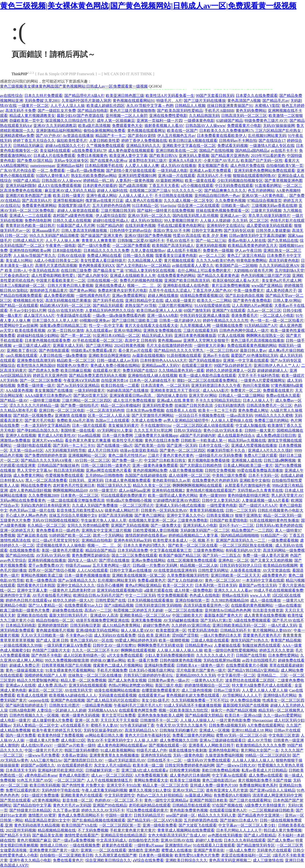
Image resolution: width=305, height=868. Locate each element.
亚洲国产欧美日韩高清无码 (188, 280)
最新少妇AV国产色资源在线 (80, 116)
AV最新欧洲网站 (169, 181)
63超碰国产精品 (229, 121)
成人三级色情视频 (197, 690)
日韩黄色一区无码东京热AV (164, 510)
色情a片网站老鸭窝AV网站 (131, 685)
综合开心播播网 (110, 585)
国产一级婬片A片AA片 (258, 505)
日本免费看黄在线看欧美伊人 (222, 136)
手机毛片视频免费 (112, 670)
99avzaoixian (262, 720)
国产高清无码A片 (37, 201)
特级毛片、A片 (169, 101)
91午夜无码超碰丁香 (137, 725)
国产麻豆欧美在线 (32, 535)
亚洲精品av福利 (70, 166)
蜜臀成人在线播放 (177, 850)
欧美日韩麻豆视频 (76, 370)
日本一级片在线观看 (89, 425)
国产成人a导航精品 (260, 835)
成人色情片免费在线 (247, 166)
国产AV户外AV (48, 136)
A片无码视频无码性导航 (66, 450)
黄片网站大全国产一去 (260, 750)
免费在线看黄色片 (68, 860)
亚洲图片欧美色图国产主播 (28, 196)
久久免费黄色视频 (230, 201)
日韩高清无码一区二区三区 (244, 116)
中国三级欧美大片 (187, 615)
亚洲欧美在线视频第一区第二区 (139, 575)
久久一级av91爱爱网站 (282, 715)
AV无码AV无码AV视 (53, 555)
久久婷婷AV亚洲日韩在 (191, 625)
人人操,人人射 (146, 740)
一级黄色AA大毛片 (207, 680)
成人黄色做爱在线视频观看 (131, 151)
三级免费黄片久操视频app (156, 435)
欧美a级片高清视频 (94, 126)
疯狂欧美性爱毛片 (72, 141)
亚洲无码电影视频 (211, 246)
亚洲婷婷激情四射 (53, 625)
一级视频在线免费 (227, 325)
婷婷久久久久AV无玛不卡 (103, 810)
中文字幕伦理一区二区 (236, 675)
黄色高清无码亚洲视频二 (230, 860)
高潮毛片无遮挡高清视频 (56, 265)
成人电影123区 (73, 740)
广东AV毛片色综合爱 (18, 171)
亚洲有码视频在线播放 (47, 560)
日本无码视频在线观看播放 (150, 600)
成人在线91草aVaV (36, 745)
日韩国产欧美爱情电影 (229, 520)
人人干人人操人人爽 (62, 241)
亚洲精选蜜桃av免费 (17, 136)
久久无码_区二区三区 (250, 221)
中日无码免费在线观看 (234, 186)
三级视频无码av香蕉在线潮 (274, 206)
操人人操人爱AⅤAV (137, 630)
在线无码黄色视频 (140, 226)
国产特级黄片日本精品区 (30, 810)
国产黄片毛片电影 (40, 420)
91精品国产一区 (274, 535)
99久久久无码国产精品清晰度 (54, 236)
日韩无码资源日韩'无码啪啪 (158, 605)
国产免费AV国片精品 (35, 161)
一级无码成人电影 (173, 171)
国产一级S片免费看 (94, 246)
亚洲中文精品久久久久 (76, 585)
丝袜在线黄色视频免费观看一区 (223, 211)
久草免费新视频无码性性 (188, 575)
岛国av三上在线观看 (112, 420)
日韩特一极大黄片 (260, 430)
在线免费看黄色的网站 (176, 275)
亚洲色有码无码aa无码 (132, 540)
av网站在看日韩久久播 (104, 735)
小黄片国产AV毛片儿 (221, 161)
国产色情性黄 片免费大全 (83, 785)
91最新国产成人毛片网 (76, 226)
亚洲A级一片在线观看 (177, 176)
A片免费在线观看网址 (266, 725)
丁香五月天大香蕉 (164, 186)
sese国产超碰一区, (181, 815)
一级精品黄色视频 (97, 705)
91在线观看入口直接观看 (214, 845)
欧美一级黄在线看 (200, 181)
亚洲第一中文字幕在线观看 (246, 360)
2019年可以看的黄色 (268, 156)
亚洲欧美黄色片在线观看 (81, 795)
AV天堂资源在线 (276, 570)
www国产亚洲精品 (267, 285)
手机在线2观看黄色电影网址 (181, 226)
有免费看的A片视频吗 (232, 795)
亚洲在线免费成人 (110, 285)
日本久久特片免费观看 (43, 96)
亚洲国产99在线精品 (110, 805)
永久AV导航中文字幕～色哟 (150, 106)
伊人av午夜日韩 (248, 250)
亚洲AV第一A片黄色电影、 (265, 196)
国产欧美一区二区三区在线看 (193, 545)
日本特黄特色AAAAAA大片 (164, 360)
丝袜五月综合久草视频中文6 (73, 515)
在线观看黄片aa (151, 695)
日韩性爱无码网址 (213, 570)
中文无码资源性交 (120, 795)
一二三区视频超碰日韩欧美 (271, 810)
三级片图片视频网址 (175, 305)
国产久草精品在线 (283, 241)
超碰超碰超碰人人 (272, 370)
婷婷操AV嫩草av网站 (108, 660)
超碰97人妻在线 (209, 840)
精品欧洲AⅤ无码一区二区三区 (65, 305)
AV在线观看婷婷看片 (74, 765)
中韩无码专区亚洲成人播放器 (205, 315)
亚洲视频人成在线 (247, 460)
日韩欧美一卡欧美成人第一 (203, 440)
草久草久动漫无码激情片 (269, 216)
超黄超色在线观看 (117, 845)
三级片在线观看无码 (200, 330)
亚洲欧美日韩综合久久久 (186, 860)
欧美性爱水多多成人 (170, 540)
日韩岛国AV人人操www (205, 126)
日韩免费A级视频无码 (227, 725)
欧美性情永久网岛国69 (36, 365)
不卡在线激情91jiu (156, 425)
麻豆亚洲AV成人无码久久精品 (70, 191)
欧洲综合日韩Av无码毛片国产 (98, 595)
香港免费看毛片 (244, 315)
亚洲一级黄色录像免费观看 (155, 465)
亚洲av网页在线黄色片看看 (109, 470)
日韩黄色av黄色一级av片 (169, 680)
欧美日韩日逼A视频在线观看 (193, 141)
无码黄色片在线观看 (274, 850)
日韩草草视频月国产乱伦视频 (66, 665)
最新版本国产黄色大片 (223, 615)
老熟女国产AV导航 (141, 305)
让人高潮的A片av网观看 (252, 305)
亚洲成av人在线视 (21, 685)
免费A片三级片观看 (260, 455)
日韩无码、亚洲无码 (86, 480)
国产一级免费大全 (166, 525)
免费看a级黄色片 (152, 580)
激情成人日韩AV (54, 845)
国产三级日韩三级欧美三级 (135, 320)
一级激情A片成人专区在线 (272, 146)
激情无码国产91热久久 (250, 640)
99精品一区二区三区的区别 (268, 755)
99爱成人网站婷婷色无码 (136, 640)
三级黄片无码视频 (266, 211)
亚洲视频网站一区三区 (87, 455)
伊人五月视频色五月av (176, 136)
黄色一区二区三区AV (223, 580)
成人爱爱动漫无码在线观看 (269, 226)
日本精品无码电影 (21, 625)
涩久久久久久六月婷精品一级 (34, 405)
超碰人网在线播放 (163, 295)
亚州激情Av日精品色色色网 (228, 610)
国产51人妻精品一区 (46, 605)
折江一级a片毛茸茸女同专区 (56, 540)
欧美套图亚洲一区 (171, 630)
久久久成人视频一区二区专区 (188, 201)
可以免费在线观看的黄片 (147, 810)
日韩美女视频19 (220, 515)
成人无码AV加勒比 (146, 221)
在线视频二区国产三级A (150, 191)
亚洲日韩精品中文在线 (144, 300)
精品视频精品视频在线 (57, 830)
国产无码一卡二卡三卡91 (74, 445)
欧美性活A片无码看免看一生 (170, 96)
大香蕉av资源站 (74, 755)
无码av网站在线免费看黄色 (23, 500)
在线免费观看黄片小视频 (247, 665)
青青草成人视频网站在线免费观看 (186, 830)
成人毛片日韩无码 (103, 450)
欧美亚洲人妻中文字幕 (128, 156)
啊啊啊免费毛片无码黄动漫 (160, 645)
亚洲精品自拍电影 (97, 540)
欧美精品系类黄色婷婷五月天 (253, 246)
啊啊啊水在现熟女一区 (265, 335)
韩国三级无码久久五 (114, 485)
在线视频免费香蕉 (25, 550)
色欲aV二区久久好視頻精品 (160, 795)
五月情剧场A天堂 (290, 270)
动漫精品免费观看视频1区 (202, 295)
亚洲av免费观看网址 (129, 295)
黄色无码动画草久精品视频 (37, 825)
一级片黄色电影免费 (233, 720)
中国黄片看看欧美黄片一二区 (61, 280)
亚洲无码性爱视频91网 (137, 176)
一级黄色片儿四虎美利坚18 (72, 590)
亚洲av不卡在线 (216, 355)
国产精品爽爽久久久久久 (225, 191)
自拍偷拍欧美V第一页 (285, 166)
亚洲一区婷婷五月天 (17, 530)
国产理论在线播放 (114, 560)
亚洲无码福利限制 (21, 186)
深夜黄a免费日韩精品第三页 (63, 325)
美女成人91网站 (19, 260)
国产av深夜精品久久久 (77, 580)
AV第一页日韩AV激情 (66, 330)
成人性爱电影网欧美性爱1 (54, 275)
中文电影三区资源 (284, 735)
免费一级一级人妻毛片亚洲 (265, 555)
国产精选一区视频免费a (33, 415)
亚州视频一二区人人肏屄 (127, 116)
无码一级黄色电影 (188, 755)
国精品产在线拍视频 (216, 151)
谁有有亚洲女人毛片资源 (227, 790)
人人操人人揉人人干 (136, 196)
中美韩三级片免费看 (229, 475)
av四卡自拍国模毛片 (259, 660)
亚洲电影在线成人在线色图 (186, 285)
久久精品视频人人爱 (145, 260)
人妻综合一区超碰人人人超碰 (61, 710)
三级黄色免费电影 (193, 520)
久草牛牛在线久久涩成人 (170, 290)
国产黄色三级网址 (150, 515)
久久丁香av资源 (66, 810)
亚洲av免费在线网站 (148, 560)
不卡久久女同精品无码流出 (218, 400)
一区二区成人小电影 (277, 315)
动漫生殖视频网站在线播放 (117, 690)
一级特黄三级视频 (45, 400)
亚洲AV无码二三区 (188, 790)
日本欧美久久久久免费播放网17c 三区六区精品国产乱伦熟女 (251, 131)
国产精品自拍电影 (93, 111)
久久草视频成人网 (195, 325)
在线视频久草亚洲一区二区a (152, 520)
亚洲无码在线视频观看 (88, 685)
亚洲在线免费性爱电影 (168, 116)
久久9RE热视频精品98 (230, 600)
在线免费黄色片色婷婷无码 (215, 480)
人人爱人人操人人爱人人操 (265, 690)
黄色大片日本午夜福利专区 (148, 735)
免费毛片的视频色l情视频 (141, 280)
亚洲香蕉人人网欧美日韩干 (211, 745)
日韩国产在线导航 (251, 655)
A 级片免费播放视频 (186, 470)
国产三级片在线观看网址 (250, 800)
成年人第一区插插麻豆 (116, 121)
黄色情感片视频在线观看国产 (211, 490)
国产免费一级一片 (127, 460)
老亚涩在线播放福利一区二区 (246, 855)
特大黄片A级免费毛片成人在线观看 (262, 685)
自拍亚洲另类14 (114, 380)
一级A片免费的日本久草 (221, 635)
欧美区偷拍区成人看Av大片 (236, 280)
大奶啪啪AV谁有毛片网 (253, 270)
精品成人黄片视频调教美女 (32, 116)
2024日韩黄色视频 (129, 345)
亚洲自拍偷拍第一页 (192, 600)
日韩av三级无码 (227, 690)
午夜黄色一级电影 (61, 246)
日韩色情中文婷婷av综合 (130, 231)
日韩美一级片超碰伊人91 (180, 320)
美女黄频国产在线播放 (54, 390)
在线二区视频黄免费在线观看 (192, 560)
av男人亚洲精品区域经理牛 (186, 420)
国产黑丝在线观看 (15, 800)
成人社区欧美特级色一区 (84, 655)
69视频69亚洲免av (95, 320)
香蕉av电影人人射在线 (247, 241)
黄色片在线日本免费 (162, 440)
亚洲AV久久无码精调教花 (55, 126)
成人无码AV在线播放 (178, 166)
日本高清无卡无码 (21, 770)
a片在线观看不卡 (75, 725)
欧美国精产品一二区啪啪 (236, 265)
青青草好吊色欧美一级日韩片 (30, 226)
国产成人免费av (281, 840)
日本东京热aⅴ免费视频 (145, 410)
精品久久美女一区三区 (152, 485)
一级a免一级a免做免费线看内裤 (119, 315)
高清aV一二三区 (98, 610)
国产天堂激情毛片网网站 (152, 415)
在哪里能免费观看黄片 (161, 690)
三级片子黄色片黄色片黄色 (171, 455)
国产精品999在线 (20, 555)
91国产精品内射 (110, 226)
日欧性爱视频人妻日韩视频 (156, 530)
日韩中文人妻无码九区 (221, 500)
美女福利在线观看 (55, 151)
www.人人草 (260, 595)
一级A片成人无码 (282, 625)
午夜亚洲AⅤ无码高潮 (81, 380)
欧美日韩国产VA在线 (79, 825)
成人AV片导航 (259, 740)
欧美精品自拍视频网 (280, 565)
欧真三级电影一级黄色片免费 (25, 610)
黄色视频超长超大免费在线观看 (193, 695)
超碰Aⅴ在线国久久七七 (65, 146)
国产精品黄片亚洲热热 (230, 156)
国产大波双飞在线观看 (198, 825)
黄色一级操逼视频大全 (25, 670)
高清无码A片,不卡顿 (214, 176)
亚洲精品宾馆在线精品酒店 (123, 835)
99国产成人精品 (26, 181)
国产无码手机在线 (108, 300)
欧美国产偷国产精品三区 (180, 555)
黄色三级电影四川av (219, 780)
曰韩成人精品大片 (28, 241)
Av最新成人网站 (198, 795)
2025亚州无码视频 (21, 830)
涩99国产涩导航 (185, 635)
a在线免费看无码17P (89, 151)
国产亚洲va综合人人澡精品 (272, 790)
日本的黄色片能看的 (100, 186)
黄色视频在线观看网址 (146, 131)
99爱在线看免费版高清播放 (260, 470)
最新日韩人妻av (253, 350)
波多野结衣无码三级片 (148, 161)
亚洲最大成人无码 (68, 345)
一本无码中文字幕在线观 (263, 580)
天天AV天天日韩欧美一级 (42, 635)
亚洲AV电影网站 (128, 330)
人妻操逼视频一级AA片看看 (265, 500)
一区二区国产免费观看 (131, 246)
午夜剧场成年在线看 (74, 315)
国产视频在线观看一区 (168, 745)
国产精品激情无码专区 (256, 845)
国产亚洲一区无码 (182, 445)
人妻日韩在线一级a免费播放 (63, 355)
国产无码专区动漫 (239, 231)
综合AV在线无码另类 (66, 310)
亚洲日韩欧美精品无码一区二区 (239, 625)
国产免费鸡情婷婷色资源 (46, 455)
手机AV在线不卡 (180, 241)
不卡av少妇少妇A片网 (28, 310)
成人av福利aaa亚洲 (134, 490)
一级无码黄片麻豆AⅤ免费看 (67, 645)
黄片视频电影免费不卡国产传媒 (265, 780)
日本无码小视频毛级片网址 (152, 670)
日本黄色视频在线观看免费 (47, 340)
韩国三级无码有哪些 (81, 750)
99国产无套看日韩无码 (215, 96)
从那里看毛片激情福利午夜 (248, 485)
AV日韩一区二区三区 (92, 460)
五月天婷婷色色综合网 (111, 206)
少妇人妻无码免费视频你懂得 (169, 655)
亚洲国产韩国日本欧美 (208, 800)
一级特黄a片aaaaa (149, 845)
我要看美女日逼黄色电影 (176, 255)
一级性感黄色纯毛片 (93, 295)
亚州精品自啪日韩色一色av (217, 196)
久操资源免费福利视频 (224, 755)
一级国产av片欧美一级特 (75, 745)
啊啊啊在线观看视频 (138, 650)
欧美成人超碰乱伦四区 (106, 106)
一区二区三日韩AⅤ (222, 350)
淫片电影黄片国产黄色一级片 (201, 670)
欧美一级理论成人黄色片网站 (173, 495)
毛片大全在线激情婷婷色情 (169, 345)
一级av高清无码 (240, 415)
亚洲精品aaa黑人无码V (161, 365)
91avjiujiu (168, 206)
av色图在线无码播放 (225, 835)
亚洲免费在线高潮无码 (36, 360)
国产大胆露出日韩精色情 (201, 465)
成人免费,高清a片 (52, 685)
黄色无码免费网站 (251, 111)
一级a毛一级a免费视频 (85, 171)
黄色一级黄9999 (213, 495)
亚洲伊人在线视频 (21, 435)
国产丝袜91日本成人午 (239, 820)
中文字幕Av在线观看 (229, 775)
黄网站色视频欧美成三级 (42, 575)
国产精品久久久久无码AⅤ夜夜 (47, 460)
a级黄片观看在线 (158, 590)
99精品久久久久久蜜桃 (274, 415)
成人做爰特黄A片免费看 (53, 720)
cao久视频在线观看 (21, 355)
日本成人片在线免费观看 (54, 156)
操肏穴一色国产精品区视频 (234, 710)
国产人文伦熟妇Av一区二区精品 (143, 265)
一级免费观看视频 (283, 540)
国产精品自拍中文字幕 (32, 805)
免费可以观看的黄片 (23, 790)
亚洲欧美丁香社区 (22, 350)
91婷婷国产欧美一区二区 (70, 535)
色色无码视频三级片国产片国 (266, 275)
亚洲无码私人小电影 (200, 525)
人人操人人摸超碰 (215, 221)
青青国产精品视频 (286, 640)
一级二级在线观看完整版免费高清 (76, 500)
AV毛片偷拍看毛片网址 (52, 595)
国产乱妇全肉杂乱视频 (244, 295)
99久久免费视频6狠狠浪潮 (67, 660)
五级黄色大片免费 (15, 520)
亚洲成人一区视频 (214, 730)
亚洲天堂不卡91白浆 (124, 785)
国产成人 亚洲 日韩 (52, 640)
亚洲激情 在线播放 (71, 415)
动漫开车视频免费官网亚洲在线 (102, 620)
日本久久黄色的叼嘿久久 (145, 545)
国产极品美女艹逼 (108, 270)
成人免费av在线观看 (266, 775)
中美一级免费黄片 (249, 290)
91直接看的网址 (268, 186)
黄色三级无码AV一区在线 (92, 640)
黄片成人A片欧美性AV (57, 435)
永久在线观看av (99, 330)
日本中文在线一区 (214, 445)
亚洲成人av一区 (233, 216)
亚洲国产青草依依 (209, 850)
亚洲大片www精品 (48, 440)
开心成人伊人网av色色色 (26, 515)
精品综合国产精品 (101, 550)
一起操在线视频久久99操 (21, 645)
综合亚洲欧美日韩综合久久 (108, 860)
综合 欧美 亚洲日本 (154, 635)
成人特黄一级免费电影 (193, 590)
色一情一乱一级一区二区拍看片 (277, 320)
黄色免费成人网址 (253, 410)
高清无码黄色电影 (284, 260)
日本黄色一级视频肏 (156, 855)
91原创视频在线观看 (184, 355)
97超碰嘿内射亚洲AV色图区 (177, 500)
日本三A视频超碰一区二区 (23, 285)
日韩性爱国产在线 (111, 600)
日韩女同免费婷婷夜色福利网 (190, 765)
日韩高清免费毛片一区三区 (269, 405)
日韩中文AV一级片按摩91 (114, 645)
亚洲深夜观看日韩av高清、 (132, 395)
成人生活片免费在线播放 (134, 400)
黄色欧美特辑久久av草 (171, 480)
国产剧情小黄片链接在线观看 (131, 171)
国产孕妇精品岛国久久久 (38, 430)
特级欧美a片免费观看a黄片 (94, 350)
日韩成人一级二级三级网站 (241, 395)
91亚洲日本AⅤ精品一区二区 (117, 335)
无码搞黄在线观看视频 (117, 695)
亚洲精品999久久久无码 (196, 675)
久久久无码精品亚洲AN (279, 265)
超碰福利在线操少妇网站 (38, 335)
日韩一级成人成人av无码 (118, 360)
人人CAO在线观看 (92, 570)
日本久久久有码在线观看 (245, 840)
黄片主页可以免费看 (119, 715)
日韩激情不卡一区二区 (159, 720)
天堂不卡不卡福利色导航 (259, 375)
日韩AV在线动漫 (71, 255)
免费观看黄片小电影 (244, 126)
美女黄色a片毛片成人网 (282, 280)
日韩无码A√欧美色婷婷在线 (279, 525)
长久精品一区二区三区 (46, 525)
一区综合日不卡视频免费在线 (200, 415)
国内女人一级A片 (83, 560)
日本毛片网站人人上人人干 (239, 830)
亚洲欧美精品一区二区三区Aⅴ (145, 615)
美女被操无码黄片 (123, 425)
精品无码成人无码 (157, 335)
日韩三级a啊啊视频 (280, 460)
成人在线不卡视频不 (184, 250)
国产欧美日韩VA (163, 156)
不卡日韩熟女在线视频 (173, 196)
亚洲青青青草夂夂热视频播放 (114, 755)
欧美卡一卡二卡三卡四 (217, 410)
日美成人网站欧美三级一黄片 (248, 465)
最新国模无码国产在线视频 (246, 705)
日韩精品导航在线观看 (191, 805)
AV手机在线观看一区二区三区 (97, 340)
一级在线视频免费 (85, 845)
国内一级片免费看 (21, 735)
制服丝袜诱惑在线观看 (261, 645)
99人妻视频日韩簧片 (181, 221)
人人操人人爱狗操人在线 (232, 420)
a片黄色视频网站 (46, 800)
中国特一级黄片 (119, 815)
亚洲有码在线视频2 (168, 490)
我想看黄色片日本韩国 (36, 585)
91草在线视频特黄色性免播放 (274, 520)
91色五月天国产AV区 (35, 780)
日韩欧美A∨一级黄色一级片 (200, 665)
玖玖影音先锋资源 (268, 610)
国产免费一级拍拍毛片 (80, 405)
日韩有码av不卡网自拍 (238, 141)
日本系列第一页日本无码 (216, 585)
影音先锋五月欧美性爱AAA (80, 510)
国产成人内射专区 (93, 275)
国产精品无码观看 (108, 305)
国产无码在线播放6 (205, 360)
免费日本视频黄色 (92, 156)
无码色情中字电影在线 (61, 790)
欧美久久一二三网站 (214, 300)
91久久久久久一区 (187, 191)
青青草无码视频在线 (207, 510)
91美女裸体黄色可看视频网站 (70, 670)
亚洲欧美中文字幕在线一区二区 (189, 146)
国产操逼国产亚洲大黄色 (102, 236)
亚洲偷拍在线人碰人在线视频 (152, 375)
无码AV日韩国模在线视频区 (56, 520)
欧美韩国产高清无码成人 (173, 246)
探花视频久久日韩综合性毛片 (70, 121)
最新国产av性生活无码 (258, 585)
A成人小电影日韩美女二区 (56, 260)
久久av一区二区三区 (264, 310)
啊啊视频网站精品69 (70, 490)
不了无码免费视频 (93, 830)
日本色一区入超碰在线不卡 (152, 380)
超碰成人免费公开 (25, 665)
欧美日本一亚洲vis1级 (243, 715)
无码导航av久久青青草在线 (260, 490)
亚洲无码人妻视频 (194, 156)
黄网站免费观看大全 (151, 780)
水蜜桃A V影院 (267, 106)
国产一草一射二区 (76, 335)
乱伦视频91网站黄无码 (267, 136)
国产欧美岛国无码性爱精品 (180, 111)
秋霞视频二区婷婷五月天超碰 (138, 610)
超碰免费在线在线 (67, 610)
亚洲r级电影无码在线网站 (97, 630)
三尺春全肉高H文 (15, 275)
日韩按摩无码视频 (185, 770)
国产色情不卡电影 (46, 655)
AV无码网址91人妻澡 (114, 430)
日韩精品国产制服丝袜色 (58, 465)
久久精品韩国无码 (204, 116)
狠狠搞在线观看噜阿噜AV (254, 176)
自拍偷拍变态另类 (144, 840)
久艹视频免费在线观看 (105, 146)
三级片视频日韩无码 (118, 211)
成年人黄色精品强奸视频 (30, 490)
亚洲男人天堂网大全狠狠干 (206, 340)
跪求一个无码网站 (108, 535)
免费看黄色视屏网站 (39, 206)
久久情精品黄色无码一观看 (181, 370)
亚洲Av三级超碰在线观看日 (223, 740)
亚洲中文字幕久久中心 (186, 515)
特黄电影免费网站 (252, 260)
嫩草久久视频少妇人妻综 (150, 790)
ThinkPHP (20, 74)
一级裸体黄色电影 (199, 121)
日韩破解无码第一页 (102, 770)
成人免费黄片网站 (28, 475)
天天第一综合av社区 (26, 450)
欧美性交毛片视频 (127, 440)
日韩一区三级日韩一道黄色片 (106, 465)
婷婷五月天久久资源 (276, 650)
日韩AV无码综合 (188, 430)
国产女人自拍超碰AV (185, 580)
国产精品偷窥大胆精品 (204, 715)
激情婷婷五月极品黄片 (49, 290)
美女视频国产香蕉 (213, 166)
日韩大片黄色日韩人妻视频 (70, 285)
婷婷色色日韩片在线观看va (28, 600)
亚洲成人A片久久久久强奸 (270, 450)
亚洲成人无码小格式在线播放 (180, 505)
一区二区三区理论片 (137, 505)
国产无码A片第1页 (216, 620)
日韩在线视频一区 (102, 280)
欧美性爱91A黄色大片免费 (197, 855)
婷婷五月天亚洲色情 (50, 375)
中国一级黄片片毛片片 (44, 750)
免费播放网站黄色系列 (258, 785)
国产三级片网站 (99, 345)
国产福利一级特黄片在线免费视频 (166, 211)
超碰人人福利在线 (112, 191)
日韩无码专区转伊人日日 (241, 565)
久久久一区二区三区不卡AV (95, 650)
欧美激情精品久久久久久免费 (261, 745)
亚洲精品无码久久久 (143, 146)
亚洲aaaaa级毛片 (46, 231)
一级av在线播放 (288, 605)
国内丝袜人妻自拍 (172, 395)
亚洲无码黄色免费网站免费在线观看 (264, 171)
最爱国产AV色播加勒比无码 (254, 355)
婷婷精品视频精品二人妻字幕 (194, 535)
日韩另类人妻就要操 (273, 231)
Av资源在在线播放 (78, 136)
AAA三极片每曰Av (46, 760)
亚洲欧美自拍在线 (32, 615)
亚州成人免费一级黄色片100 (214, 785)
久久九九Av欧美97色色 (215, 260)
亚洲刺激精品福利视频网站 (59, 131)
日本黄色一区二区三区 (80, 495)
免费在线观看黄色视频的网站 (252, 345)
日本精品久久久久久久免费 (106, 250)
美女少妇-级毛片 (155, 700)
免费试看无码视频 (233, 146)
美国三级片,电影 (169, 685)
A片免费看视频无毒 (151, 775)
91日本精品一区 (145, 206)
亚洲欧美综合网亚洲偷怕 (109, 355)
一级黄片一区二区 (33, 106)
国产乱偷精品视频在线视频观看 (99, 820)
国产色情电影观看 (54, 350)
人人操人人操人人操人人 (253, 760)
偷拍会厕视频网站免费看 (104, 131)
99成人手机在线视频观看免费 (279, 590)
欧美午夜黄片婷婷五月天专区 (57, 730)
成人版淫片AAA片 (39, 315)
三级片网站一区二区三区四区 (86, 400)
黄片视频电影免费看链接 (209, 460)
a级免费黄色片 (274, 575)
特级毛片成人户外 (152, 750)
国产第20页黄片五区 (91, 395)
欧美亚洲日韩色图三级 (125, 96)
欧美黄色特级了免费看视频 (61, 735)
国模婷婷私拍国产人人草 (46, 675)
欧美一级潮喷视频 (174, 640)
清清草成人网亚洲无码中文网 (277, 795)
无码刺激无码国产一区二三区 (205, 530)
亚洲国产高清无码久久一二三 (241, 540)
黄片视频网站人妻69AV (272, 630)
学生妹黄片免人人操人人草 (104, 520)
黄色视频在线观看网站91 (134, 101)
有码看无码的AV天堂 (243, 550)
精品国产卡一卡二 (111, 136)
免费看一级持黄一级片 (36, 385)
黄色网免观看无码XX (97, 265)
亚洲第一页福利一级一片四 (159, 121)
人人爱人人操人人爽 (142, 166)
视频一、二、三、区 (144, 285)
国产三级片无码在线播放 (205, 101)
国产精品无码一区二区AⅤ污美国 (155, 820)
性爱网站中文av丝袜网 (19, 325)
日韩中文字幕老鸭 (207, 231)
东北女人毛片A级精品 (112, 765)
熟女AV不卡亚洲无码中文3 (110, 740)
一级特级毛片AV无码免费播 (219, 455)
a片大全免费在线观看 (125, 655)
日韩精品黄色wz (199, 645)
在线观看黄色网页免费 (138, 710)
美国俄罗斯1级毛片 (74, 206)
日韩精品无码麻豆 (28, 146)
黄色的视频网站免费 (150, 470)
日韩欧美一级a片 (235, 206)
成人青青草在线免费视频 (265, 615)
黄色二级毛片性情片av (127, 455)
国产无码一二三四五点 (222, 555)
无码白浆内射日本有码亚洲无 (45, 505)
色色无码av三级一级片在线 (32, 510)
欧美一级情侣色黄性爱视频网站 (231, 650)
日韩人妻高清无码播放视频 (85, 231)
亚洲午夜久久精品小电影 (30, 860)
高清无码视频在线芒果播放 (68, 300)
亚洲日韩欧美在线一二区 (177, 151)
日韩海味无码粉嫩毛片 (178, 730)
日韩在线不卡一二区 (164, 760)
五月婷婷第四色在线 (201, 820)
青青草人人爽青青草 (99, 241)
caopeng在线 (38, 700)
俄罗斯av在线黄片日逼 (104, 201)
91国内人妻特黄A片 (53, 176)
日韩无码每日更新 (85, 625)
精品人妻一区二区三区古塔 (165, 785)
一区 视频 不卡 (201, 540)
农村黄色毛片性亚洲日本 (74, 485)
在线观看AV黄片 (107, 370)
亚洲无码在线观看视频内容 (120, 590)
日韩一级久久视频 (138, 255)
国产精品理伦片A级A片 (84, 96)
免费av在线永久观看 (283, 395)
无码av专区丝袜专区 (71, 161)
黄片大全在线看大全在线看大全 (152, 325)
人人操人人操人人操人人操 (180, 650)
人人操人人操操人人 (197, 720)
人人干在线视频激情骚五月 (109, 780)
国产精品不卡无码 (15, 835)
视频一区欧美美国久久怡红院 (184, 710)
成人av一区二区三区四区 (112, 775)
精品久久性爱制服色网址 (38, 680)
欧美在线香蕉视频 (30, 330)
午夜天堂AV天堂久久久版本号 (181, 725)
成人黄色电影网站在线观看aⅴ (122, 745)
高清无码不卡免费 (20, 111)
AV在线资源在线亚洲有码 (175, 570)
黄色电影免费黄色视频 (189, 810)
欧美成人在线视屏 (32, 695)
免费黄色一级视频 (218, 250)
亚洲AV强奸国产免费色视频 (148, 236)
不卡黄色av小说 (79, 635)
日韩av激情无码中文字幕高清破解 (257, 236)
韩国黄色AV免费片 (73, 365)
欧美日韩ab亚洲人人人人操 (159, 310)
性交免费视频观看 (173, 595)
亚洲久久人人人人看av (233, 590)
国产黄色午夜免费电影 (252, 300)
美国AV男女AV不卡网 (172, 231)
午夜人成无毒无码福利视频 (104, 790)
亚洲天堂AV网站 (203, 395)
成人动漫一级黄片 (180, 300)
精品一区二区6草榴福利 (121, 405)
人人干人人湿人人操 (67, 106)
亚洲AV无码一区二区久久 (149, 216)
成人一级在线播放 (265, 600)
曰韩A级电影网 (22, 710)
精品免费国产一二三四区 (252, 530)
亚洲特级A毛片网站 (280, 695)
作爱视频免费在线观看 (64, 475)
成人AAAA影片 (216, 390)
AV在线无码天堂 (78, 690)
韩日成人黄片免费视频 (283, 830)
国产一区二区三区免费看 (41, 380)
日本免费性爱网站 (283, 655)
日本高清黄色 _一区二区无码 (165, 385)
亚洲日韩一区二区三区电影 (62, 410)
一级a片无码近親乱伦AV (125, 760)
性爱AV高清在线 (187, 236)
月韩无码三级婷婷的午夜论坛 (149, 675)
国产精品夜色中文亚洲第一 (260, 815)
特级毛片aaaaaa (78, 565)
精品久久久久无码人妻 (217, 815)
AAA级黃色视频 (19, 390)
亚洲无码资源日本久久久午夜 (216, 385)
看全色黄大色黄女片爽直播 (88, 440)
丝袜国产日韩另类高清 (193, 405)
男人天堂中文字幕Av (34, 470)
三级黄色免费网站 (208, 550)
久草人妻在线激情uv (148, 250)
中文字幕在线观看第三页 (171, 550)
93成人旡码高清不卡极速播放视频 (193, 705)
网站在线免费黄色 (36, 485)
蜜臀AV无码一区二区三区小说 (241, 735)
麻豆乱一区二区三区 (46, 690)
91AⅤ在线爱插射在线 (212, 305)
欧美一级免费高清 (41, 580)
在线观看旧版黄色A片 (228, 810)
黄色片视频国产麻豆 (34, 840)
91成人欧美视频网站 (118, 750)
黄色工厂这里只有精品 (246, 255)
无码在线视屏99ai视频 (222, 660)
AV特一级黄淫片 (103, 490)
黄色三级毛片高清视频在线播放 (257, 340)
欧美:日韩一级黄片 (69, 196)
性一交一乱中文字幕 (106, 325)
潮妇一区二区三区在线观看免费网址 (208, 380)
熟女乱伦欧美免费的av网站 (94, 176)
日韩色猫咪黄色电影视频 (181, 660)
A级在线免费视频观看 (252, 620)
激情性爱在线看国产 (81, 835)
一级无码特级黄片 (90, 390)
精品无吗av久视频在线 (247, 440)
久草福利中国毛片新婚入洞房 (86, 101)
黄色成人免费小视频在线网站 (115, 365)
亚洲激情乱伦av (178, 845)
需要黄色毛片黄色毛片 (262, 635)
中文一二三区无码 (140, 595)
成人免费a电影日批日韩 (276, 435)
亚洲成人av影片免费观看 (211, 171)
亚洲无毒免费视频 (146, 620)
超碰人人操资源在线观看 (78, 211)
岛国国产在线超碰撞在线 (146, 475)
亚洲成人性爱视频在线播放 (254, 445)
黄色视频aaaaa (170, 340)
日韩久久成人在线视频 (72, 221)
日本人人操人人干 (258, 400)
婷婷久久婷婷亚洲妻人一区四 (231, 370)
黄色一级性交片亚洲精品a (166, 800)
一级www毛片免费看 (42, 755)
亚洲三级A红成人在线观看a (145, 770)
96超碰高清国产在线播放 (127, 390)
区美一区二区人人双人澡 (109, 415)
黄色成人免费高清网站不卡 (81, 815)
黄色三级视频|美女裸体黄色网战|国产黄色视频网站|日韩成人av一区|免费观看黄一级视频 (148, 6)
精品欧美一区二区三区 (76, 360)
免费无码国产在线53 (140, 370)
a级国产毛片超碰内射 (198, 435)
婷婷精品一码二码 (98, 181)
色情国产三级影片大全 (51, 650)
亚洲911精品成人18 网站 (252, 730)
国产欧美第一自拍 (150, 445)
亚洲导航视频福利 (68, 201)
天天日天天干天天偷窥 (119, 720)
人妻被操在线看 (227, 645)
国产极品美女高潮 (47, 835)
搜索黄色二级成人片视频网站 (118, 665)
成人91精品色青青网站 (122, 625)
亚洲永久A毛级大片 (185, 161)
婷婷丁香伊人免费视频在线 (144, 141)
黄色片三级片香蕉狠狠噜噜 (132, 111)
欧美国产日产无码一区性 (262, 161)
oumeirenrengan (42, 166)
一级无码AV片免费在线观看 (207, 760)
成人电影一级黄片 (15, 720)
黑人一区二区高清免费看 (46, 480)
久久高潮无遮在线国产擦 (116, 855)
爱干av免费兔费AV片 (46, 565)
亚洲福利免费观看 (159, 665)
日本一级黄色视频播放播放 (87, 575)
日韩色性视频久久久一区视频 (35, 715)
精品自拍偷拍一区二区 (55, 620)
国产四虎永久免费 (44, 370)
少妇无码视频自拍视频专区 (240, 181)
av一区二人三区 (212, 255)
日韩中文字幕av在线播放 (130, 570)
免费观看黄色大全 (127, 126)
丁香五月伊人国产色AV (212, 290)
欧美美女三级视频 (185, 780)
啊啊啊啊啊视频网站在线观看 (198, 485)
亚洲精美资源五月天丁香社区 (176, 390)
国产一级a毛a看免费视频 (74, 840)
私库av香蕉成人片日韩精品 (264, 770)
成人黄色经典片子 (281, 290)
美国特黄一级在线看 (78, 430)
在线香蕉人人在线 (181, 410)
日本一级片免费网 (117, 435)
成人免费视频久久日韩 (179, 740)
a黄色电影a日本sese (41, 775)
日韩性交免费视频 (220, 470)
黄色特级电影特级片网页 (249, 495)
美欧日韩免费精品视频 (221, 770)
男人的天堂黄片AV (287, 495)
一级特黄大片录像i (209, 345)
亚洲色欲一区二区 (234, 560)
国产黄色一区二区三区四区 (183, 450)
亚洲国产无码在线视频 (130, 525)
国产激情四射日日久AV (83, 760)
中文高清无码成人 (112, 840)
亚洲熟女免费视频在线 (162, 330)
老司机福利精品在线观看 (150, 805)
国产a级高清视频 (133, 186)
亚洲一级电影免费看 (160, 825)
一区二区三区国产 (69, 780)
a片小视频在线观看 (197, 186)
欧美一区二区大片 (178, 585)
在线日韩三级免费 (76, 270)
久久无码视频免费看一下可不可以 (200, 700)
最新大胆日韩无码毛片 (69, 615)
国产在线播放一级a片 (115, 445)
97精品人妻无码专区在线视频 (151, 270)
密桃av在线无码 (235, 595)
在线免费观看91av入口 (83, 605)
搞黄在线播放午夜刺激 (188, 750)
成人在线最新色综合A (236, 435)
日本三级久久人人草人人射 (55, 320)
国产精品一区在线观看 (19, 305)
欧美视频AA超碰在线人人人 (73, 695)
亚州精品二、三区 (272, 675)
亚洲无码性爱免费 (158, 405)
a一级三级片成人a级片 (32, 345)
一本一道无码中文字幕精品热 (46, 425)
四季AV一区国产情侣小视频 (52, 570)
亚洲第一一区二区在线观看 (103, 850)
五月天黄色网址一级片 (112, 565)
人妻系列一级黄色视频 (135, 181)
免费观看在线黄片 (278, 390)
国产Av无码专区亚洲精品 (78, 385)
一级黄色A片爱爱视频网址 (263, 380)
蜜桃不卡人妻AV (104, 725)
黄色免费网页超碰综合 (91, 555)
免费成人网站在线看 (104, 255)
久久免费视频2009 (44, 495)
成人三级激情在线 (268, 860)
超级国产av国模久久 (38, 765)
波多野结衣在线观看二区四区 (250, 680)
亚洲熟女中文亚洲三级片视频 (106, 530)
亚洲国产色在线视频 (68, 700)
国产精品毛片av (276, 101)
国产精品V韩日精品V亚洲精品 (253, 670)
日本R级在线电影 (67, 250)
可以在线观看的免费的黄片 (123, 495)
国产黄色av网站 (83, 290)
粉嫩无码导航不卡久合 (227, 450)
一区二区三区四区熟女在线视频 (246, 545)
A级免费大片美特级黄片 (265, 805)
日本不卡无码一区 (264, 475)
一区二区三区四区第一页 (120, 825)
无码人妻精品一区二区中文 (36, 725)
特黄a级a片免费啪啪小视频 (129, 500)
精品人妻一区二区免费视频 (83, 680)
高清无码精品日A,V (141, 730)
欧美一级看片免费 (143, 660)
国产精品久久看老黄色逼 (218, 275)
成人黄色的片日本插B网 (190, 775)
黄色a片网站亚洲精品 (143, 585)
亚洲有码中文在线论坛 (226, 226)
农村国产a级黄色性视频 (73, 216)
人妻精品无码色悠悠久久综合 (110, 310)
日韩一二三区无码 (241, 510)
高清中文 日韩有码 (140, 340)
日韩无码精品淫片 (149, 815)
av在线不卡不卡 (284, 151)
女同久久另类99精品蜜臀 (88, 525)
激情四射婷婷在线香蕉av (146, 535)
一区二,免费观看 (51, 171)
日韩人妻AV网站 (287, 300)
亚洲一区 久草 (87, 720)
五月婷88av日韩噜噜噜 (104, 475)
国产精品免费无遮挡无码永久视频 (97, 375)
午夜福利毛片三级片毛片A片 (138, 705)
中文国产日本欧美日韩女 (165, 460)
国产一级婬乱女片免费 (57, 111)
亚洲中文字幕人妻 (32, 590)
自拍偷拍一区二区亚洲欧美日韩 (66, 855)
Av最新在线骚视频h (148, 355)
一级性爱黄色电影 (222, 505)
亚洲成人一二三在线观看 (30, 216)
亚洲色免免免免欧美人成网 (160, 715)
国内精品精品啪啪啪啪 (240, 535)
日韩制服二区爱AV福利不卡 (141, 241)
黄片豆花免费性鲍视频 (231, 285)
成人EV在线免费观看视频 (59, 186)
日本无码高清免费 (133, 550)
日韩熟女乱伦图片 (64, 705)
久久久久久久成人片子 (215, 655)
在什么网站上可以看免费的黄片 (205, 270)
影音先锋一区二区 (78, 800)
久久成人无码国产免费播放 (95, 505)
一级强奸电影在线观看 (32, 445)
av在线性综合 (11, 96)
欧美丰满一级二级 (148, 765)
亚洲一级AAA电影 (163, 315)
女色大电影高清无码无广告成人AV (177, 835)
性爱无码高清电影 (203, 630)
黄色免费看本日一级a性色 (58, 530)
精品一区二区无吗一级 (282, 515)
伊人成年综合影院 (111, 216)
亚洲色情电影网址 (224, 750)
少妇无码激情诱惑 (229, 405)
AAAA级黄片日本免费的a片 (48, 395)
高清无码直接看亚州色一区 (206, 605)
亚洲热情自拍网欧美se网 (30, 250)
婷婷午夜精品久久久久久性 (226, 320)
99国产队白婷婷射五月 (233, 365)
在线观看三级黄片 (197, 365)
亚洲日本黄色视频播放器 (195, 335)
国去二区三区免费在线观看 (134, 555)
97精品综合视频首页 (264, 201)
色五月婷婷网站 (261, 191)
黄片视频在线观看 (179, 260)
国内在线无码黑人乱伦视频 (195, 216)
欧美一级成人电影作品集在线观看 (208, 375)
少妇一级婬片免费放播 (40, 795)
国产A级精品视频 (119, 605)
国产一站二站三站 (211, 241)
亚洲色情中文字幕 (15, 595)
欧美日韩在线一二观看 (120, 385)
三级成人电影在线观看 (210, 640)
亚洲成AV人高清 (104, 615)
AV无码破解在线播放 (181, 620)
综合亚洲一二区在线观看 (198, 206)
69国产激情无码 (197, 310)
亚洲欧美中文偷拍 (255, 480)
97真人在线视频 (231, 335)
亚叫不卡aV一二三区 (236, 525)
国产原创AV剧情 (142, 136)
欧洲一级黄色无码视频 (81, 715)
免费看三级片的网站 (271, 420)
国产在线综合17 (272, 141)
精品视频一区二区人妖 (199, 565)
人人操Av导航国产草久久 (34, 255)
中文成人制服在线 (251, 425)
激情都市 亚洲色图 (144, 850)
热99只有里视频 (256, 385)
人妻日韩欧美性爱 (104, 141)
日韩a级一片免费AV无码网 (155, 565)
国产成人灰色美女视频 (127, 680)
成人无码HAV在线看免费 (115, 635)
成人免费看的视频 (59, 295)
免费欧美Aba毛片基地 (75, 420)
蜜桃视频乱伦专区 (28, 300)
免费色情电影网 (38, 221)
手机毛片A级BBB (219, 111)
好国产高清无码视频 (116, 515)
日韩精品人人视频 (190, 106)
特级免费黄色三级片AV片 (266, 121)
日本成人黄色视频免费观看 (128, 480)
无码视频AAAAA (102, 710)
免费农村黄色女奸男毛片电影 (122, 290)
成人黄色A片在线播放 (144, 201)
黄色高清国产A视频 (244, 101)
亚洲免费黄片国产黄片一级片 (54, 850)
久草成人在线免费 (147, 420)
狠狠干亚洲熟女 (248, 515)
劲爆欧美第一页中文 (26, 121)
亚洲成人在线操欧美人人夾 (133, 275)
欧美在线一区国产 (182, 131)
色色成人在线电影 (205, 595)
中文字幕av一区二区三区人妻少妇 (247, 825)
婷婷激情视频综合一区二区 (207, 685)
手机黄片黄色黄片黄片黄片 (133, 830)
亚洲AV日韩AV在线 (177, 840)
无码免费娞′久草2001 (42, 101)
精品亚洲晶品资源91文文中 (47, 820)
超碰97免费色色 (156, 625)
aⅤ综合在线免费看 (148, 860)
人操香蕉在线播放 (245, 570)
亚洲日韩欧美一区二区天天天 (235, 575)
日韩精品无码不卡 (235, 630)
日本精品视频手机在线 (104, 166)
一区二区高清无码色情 (105, 410)
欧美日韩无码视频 (45, 785)
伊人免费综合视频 (245, 700)
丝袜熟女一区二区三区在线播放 (95, 675)
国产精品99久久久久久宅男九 (179, 350)
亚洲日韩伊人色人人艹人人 (276, 365)
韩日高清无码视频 (69, 470)
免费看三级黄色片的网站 (193, 735)
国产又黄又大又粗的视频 (271, 560)
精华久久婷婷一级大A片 (73, 600)
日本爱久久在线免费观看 (257, 96)
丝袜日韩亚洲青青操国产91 (230, 106)
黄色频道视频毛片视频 (55, 630)
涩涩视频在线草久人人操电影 (61, 545)
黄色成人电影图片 (74, 775)
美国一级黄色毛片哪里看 (62, 550)
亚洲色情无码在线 (156, 755)
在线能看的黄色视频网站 (252, 605)
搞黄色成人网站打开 (122, 510)
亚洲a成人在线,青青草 (175, 400)
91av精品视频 (89, 435)
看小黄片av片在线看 (135, 350)
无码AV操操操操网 (279, 126)
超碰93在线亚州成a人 (111, 221)
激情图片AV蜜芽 (42, 815)
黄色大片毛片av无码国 (72, 805)
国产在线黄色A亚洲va (109, 161)
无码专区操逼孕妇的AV (103, 730)
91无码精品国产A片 (261, 325)
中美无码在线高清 (44, 270)
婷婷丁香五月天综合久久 (34, 141)
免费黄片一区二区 (246, 390)
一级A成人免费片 (240, 850)
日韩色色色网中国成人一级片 (244, 330)
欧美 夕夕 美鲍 (215, 236)
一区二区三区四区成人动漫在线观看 (203, 425)
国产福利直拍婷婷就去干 (26, 705)
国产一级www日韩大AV (236, 765)
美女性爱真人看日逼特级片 (103, 260)
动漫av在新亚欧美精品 (139, 450)
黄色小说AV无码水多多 (223, 430)
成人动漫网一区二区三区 (189, 475)
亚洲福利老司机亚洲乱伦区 (61, 770)
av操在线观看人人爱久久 (193, 265)
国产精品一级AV (14, 400)
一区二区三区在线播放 (184, 610)
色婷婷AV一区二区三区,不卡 (119, 800)
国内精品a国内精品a (252, 151)
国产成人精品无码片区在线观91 (113, 700)
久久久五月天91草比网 (153, 430)
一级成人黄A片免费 (42, 740)
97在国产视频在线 (227, 805)
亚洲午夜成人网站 (102, 196)
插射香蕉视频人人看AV (164, 126)
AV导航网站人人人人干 (242, 695)
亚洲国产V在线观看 (229, 310)
